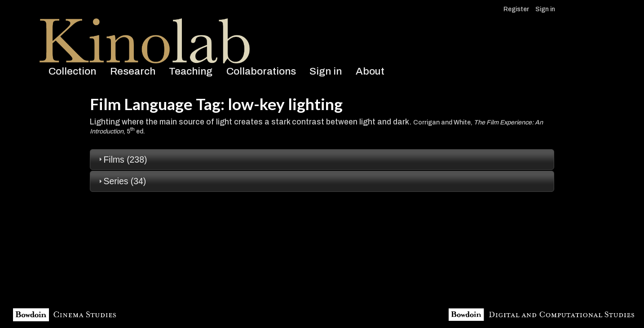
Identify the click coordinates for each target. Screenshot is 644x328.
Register (516, 9)
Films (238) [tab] (122, 160)
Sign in (545, 9)
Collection (72, 71)
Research (133, 71)
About (370, 71)
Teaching (191, 71)
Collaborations (261, 71)
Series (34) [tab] (121, 181)
